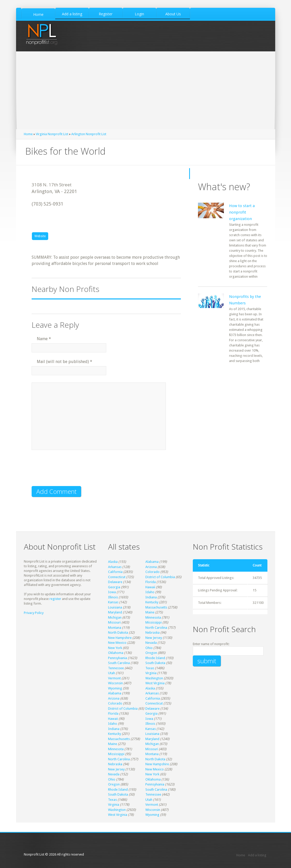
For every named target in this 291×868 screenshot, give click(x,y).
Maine (150, 612)
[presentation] (71, 471)
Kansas (113, 602)
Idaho (150, 592)
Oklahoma (116, 653)
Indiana (151, 597)
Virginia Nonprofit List (52, 134)
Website (40, 236)
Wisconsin (115, 683)
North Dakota (118, 633)
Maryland (115, 612)
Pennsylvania (118, 658)
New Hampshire (120, 638)
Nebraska (152, 633)
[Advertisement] (145, 90)
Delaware (115, 582)
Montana (115, 628)
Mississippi (154, 622)
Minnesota (153, 617)
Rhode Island (155, 658)
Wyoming (115, 688)
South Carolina (119, 663)
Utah (112, 673)
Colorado (152, 572)
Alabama (152, 562)
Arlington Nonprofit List (89, 134)
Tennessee (116, 668)
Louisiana (115, 607)
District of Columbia (160, 577)
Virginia (151, 673)
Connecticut (117, 577)
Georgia (114, 587)
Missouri (114, 622)
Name (44, 339)
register (55, 599)
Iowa (112, 592)
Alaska (113, 562)
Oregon (151, 653)
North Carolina (156, 628)
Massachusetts (156, 607)
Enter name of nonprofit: (211, 644)
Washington (154, 678)
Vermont (114, 678)
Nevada (151, 643)
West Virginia (155, 683)
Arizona (151, 567)
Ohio (149, 648)
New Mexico (117, 643)
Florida (151, 582)
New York (115, 648)
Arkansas (115, 567)
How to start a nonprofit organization (242, 212)
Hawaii (150, 587)
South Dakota (155, 663)
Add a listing (257, 855)
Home (28, 134)
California (115, 572)
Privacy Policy (34, 613)
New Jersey (154, 638)
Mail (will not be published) (65, 362)
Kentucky (152, 602)
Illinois (113, 597)
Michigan (115, 617)
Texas (150, 668)
